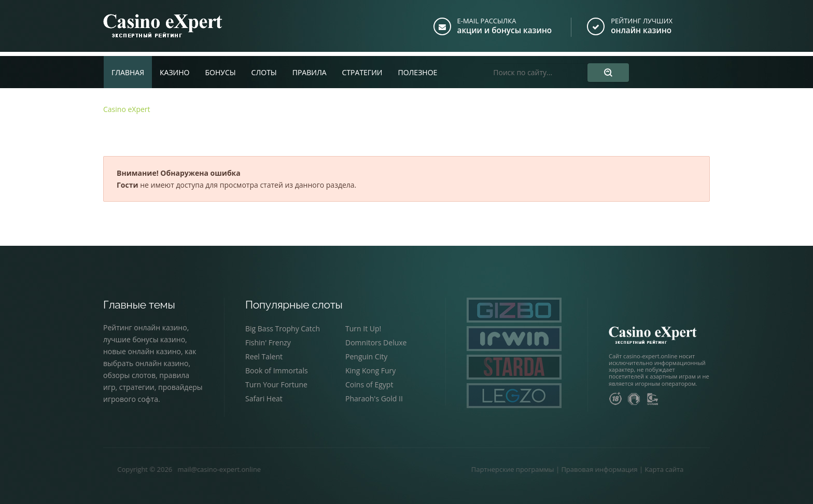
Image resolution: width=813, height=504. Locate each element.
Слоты (264, 68)
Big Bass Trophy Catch (283, 328)
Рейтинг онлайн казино (145, 327)
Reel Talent (264, 356)
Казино (174, 68)
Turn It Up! (363, 328)
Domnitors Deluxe (376, 342)
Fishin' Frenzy (268, 342)
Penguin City (366, 356)
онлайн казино (642, 30)
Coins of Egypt (369, 384)
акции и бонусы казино (507, 30)
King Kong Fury (370, 370)
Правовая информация (566, 469)
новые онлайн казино (142, 351)
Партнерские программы (480, 469)
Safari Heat (264, 398)
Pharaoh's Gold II (374, 398)
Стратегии (362, 68)
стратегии (137, 387)
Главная (128, 68)
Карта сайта (631, 469)
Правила (310, 68)
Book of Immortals (277, 370)
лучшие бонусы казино (144, 339)
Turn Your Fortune (276, 384)
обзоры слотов (129, 375)
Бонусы (220, 68)
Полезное (417, 68)
